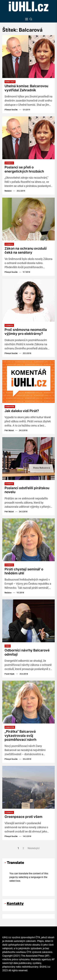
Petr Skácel (9, 430)
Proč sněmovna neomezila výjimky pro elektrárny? (26, 332)
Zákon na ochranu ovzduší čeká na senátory (26, 250)
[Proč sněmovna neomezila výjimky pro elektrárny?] (28, 300)
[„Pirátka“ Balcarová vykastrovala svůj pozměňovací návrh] (28, 702)
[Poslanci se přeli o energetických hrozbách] (28, 138)
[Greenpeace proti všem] (28, 787)
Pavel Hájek (9, 674)
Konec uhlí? (10, 82)
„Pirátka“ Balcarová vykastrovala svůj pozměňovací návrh (20, 735)
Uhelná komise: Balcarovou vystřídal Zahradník (26, 88)
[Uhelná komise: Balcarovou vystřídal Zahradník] (28, 57)
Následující (34, 848)
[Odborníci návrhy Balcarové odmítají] (28, 621)
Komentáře (10, 407)
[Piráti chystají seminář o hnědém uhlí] (28, 540)
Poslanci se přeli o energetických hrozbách (24, 169)
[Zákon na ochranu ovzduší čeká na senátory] (28, 219)
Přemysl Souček (11, 110)
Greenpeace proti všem (23, 817)
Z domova (9, 163)
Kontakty (15, 903)
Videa (8, 646)
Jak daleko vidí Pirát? (22, 411)
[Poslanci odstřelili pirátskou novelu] (28, 459)
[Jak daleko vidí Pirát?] (28, 381)
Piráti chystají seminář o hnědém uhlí (24, 571)
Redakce (8, 191)
